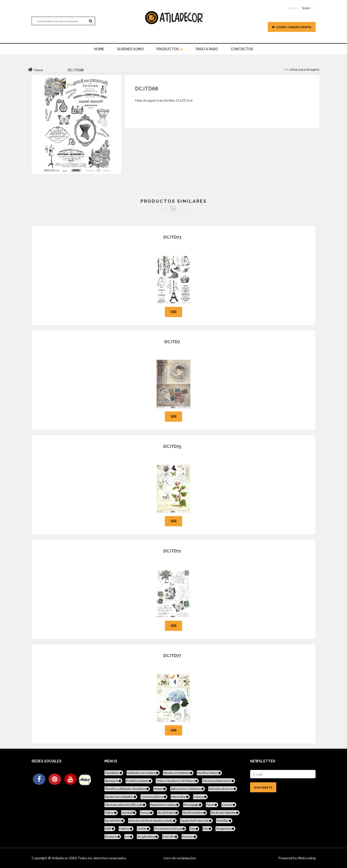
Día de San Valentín (225, 813)
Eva (129, 836)
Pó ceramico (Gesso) (170, 829)
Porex (212, 805)
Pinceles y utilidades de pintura (127, 789)
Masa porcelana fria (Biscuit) (125, 805)
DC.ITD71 (172, 551)
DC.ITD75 (172, 446)
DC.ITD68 (146, 89)
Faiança (200, 797)
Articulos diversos (223, 789)
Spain (306, 8)
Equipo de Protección (196, 821)
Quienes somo (130, 49)
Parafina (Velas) (209, 773)
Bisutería (113, 836)
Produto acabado (139, 781)
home (99, 49)
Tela (194, 829)
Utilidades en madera (143, 773)
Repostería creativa (165, 805)
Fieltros (126, 829)
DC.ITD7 (172, 342)
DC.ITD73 (172, 237)
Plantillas (224, 821)
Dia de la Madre (195, 813)
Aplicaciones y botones (188, 789)
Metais (160, 789)
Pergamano (225, 829)
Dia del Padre (168, 813)
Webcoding (306, 858)
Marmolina (180, 797)
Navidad (129, 813)
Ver (173, 312)
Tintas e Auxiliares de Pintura (177, 781)
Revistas (189, 836)
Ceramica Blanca (154, 797)
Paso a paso (207, 49)
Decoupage (193, 805)
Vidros (111, 813)
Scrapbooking (148, 836)
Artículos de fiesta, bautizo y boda (152, 821)
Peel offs (170, 836)
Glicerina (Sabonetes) (219, 781)
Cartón (144, 829)
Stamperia (113, 781)
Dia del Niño (115, 821)
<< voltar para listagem (302, 69)
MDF (110, 829)
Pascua (147, 813)
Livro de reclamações (180, 858)
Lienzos (229, 805)
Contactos (242, 49)
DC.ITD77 (172, 656)
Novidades (114, 773)
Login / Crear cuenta (292, 27)
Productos (170, 49)
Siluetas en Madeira (178, 773)
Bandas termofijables (121, 797)
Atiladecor (60, 858)
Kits (207, 829)
